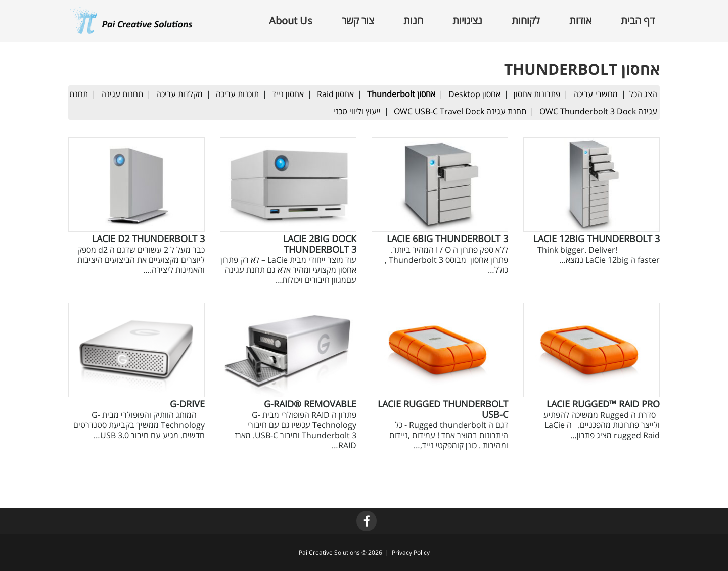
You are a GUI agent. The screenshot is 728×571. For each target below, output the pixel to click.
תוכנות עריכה (237, 94)
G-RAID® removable (310, 404)
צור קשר (358, 21)
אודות (580, 21)
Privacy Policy (411, 553)
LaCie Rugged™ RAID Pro (603, 404)
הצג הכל (643, 94)
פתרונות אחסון (537, 94)
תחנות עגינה (122, 94)
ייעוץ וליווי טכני (357, 111)
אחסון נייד (288, 94)
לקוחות (526, 21)
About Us (291, 21)
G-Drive (187, 404)
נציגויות (467, 21)
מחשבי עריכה (596, 94)
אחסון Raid (335, 94)
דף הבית (638, 21)
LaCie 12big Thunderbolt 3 (597, 239)
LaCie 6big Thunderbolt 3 (447, 239)
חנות (413, 21)
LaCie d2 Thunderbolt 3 (148, 239)
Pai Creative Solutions (329, 553)
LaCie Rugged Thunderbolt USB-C (443, 409)
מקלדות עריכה (179, 94)
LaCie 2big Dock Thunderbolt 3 (320, 244)
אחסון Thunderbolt (401, 94)
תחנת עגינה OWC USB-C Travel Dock (460, 111)
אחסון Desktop (474, 94)
